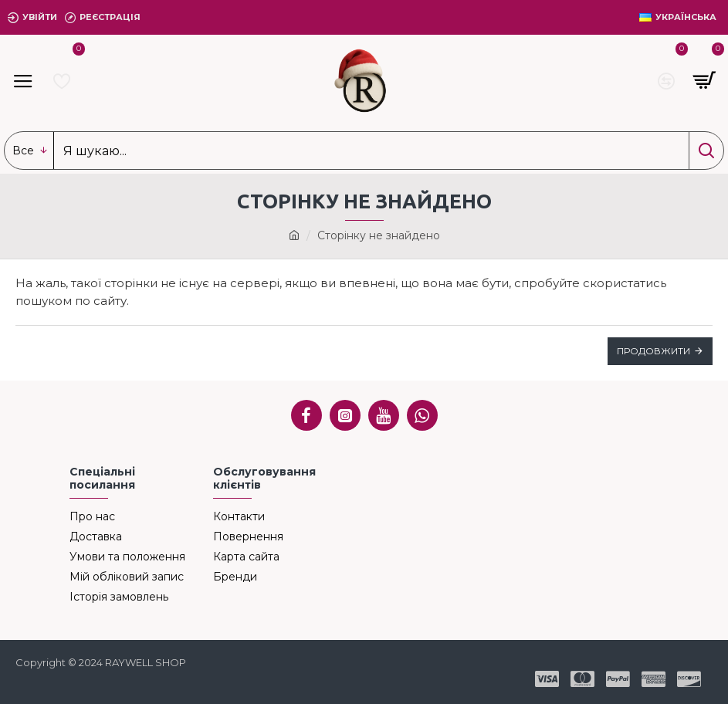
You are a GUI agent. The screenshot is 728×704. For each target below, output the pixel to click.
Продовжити (654, 351)
